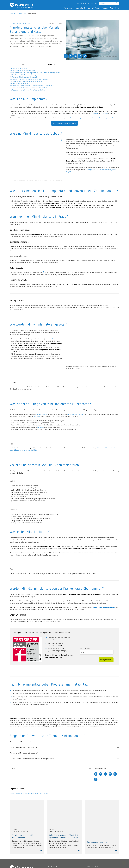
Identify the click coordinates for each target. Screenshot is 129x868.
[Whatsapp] (96, 780)
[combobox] (109, 3)
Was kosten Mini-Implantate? (20, 83)
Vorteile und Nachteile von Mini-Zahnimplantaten (27, 81)
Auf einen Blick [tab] (50, 64)
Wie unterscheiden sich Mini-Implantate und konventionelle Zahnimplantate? (36, 73)
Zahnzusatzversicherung (97, 842)
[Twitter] (101, 774)
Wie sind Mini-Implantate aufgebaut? (23, 71)
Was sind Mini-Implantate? (20, 68)
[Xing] (110, 774)
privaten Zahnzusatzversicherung (103, 607)
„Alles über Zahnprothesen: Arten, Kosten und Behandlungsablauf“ (91, 118)
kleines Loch (55, 339)
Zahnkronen (95, 114)
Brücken (105, 114)
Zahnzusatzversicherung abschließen (64, 123)
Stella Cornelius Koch (24, 23)
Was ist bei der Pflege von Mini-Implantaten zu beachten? (30, 79)
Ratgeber (12, 13)
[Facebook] (96, 774)
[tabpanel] (36, 79)
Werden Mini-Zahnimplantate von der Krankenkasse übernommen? (33, 86)
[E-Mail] (115, 774)
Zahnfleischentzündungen (76, 414)
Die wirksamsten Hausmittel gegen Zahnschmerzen (26, 836)
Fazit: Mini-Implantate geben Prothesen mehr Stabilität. (30, 88)
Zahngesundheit (21, 13)
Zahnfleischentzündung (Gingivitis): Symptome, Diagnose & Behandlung (64, 836)
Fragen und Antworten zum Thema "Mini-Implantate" (29, 90)
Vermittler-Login (93, 3)
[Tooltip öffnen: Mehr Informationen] (62, 140)
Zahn (14, 23)
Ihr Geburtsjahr (85, 648)
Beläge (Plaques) (42, 414)
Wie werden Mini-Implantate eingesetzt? (24, 77)
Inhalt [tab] (22, 64)
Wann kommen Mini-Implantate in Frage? (24, 75)
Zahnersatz (37, 416)
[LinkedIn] (105, 774)
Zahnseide (40, 427)
